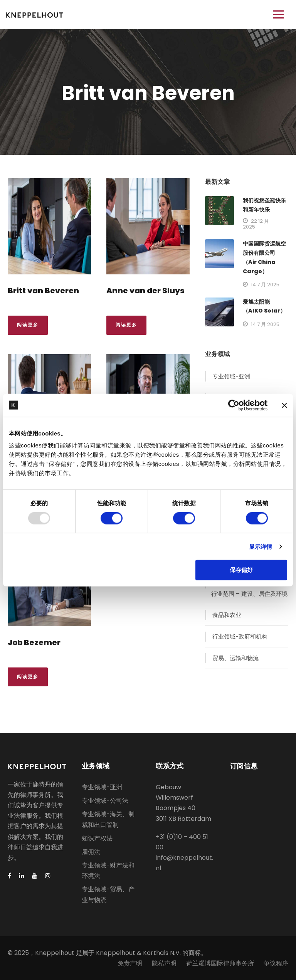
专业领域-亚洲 (231, 376)
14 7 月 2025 (265, 285)
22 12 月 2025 (256, 224)
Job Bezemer (34, 642)
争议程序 (276, 963)
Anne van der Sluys (145, 291)
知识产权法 (97, 838)
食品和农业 (227, 615)
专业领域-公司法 (105, 801)
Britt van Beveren (43, 291)
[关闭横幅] (284, 405)
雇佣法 (91, 852)
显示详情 (261, 546)
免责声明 (130, 963)
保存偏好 (241, 570)
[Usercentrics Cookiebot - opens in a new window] (234, 405)
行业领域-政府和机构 (240, 636)
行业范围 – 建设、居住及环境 (249, 594)
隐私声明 (164, 963)
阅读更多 (28, 325)
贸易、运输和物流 (235, 658)
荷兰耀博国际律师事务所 (220, 963)
